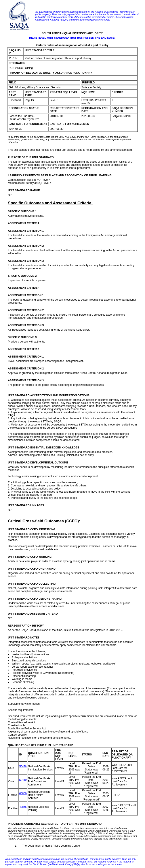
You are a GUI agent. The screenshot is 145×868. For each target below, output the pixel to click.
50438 (23, 766)
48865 (23, 807)
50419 (23, 780)
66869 (23, 793)
